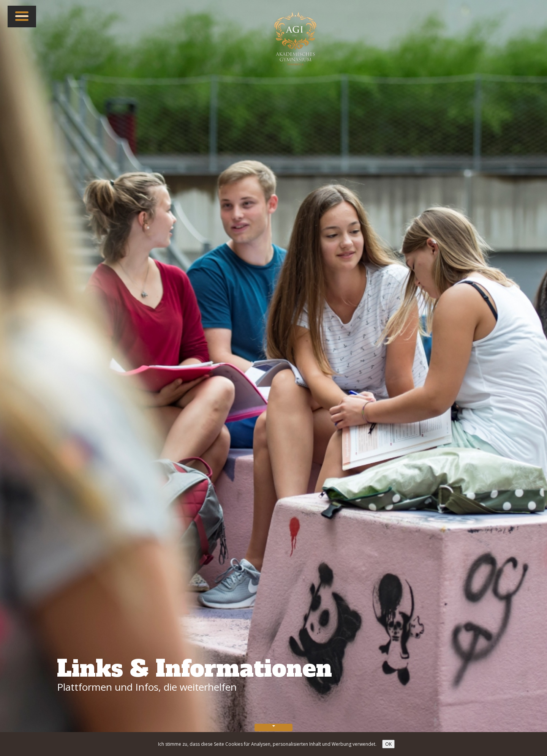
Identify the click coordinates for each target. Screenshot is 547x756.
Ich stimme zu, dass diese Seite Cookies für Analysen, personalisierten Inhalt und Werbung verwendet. (267, 744)
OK (388, 744)
